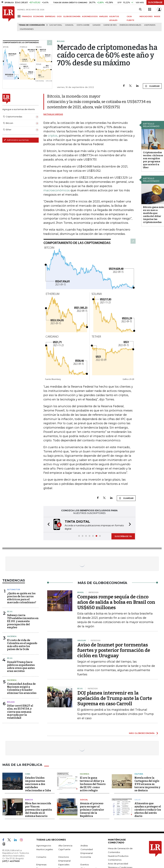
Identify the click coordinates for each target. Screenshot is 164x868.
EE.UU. (10, 612)
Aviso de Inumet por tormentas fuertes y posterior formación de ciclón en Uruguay (114, 650)
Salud (138, 800)
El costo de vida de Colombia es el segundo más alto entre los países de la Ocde (22, 645)
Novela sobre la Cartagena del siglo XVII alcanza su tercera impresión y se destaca (147, 784)
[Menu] (19, 16)
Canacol (69, 25)
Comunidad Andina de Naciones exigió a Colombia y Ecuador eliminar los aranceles (22, 688)
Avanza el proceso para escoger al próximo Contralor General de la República (92, 810)
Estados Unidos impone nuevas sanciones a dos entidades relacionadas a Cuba (38, 784)
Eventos (85, 865)
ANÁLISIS (103, 16)
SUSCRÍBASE (155, 2)
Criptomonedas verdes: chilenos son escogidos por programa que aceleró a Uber (153, 160)
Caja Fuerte (64, 849)
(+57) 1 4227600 (11, 861)
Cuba (28, 774)
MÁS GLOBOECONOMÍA (142, 733)
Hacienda (12, 636)
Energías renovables (130, 25)
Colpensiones (27, 29)
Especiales (64, 865)
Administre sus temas (16, 140)
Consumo (41, 857)
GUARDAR (152, 86)
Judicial (84, 800)
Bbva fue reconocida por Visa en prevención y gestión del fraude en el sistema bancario (39, 810)
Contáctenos (115, 860)
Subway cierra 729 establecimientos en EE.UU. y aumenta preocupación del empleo (23, 621)
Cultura (139, 774)
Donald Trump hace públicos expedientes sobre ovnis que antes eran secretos (21, 667)
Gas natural (56, 25)
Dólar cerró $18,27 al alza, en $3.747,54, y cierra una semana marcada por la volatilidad (20, 712)
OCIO (59, 16)
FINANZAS (27, 16)
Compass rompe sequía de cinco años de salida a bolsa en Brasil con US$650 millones (116, 602)
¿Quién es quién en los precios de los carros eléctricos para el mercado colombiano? (22, 598)
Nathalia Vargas (53, 114)
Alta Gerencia (65, 846)
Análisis (84, 846)
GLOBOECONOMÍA (72, 16)
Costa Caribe (83, 25)
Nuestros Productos (118, 856)
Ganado (97, 25)
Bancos (29, 800)
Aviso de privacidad (118, 864)
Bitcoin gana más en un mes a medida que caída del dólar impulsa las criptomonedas (153, 215)
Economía (86, 857)
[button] (48, 525)
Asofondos (150, 25)
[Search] (140, 9)
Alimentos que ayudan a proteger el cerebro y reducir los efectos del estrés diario (148, 810)
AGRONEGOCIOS (90, 16)
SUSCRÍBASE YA (123, 536)
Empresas (41, 865)
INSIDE (157, 16)
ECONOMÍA (39, 16)
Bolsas (11, 702)
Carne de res (110, 25)
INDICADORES (146, 16)
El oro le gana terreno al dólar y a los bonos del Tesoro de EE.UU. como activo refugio (93, 784)
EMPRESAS (50, 16)
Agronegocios (44, 846)
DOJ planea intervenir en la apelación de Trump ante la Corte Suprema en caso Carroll (115, 698)
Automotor (14, 590)
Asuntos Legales (45, 849)
